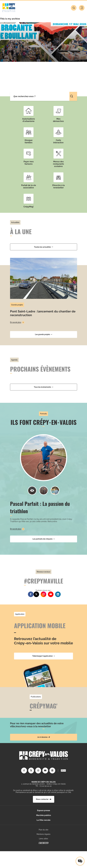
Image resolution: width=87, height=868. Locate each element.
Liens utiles (43, 839)
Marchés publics (44, 815)
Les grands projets (44, 334)
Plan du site (43, 830)
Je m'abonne (44, 737)
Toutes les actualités (43, 247)
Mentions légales (43, 834)
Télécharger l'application (44, 656)
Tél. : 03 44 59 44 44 (43, 786)
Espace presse (44, 810)
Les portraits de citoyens (44, 539)
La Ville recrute (43, 820)
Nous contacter (44, 799)
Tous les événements (43, 387)
